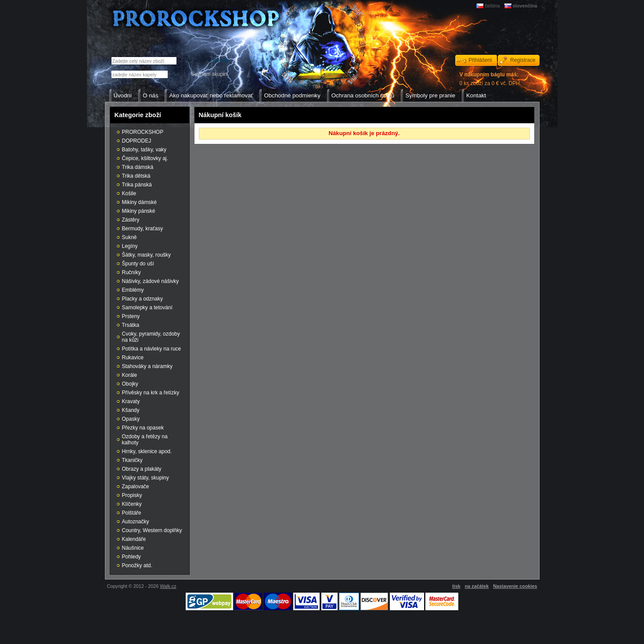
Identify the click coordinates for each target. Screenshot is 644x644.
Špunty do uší (138, 264)
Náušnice (133, 548)
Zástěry (131, 220)
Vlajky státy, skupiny (146, 478)
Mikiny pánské (139, 211)
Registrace (523, 60)
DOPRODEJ (137, 141)
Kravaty (131, 401)
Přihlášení (480, 60)
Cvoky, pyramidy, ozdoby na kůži (151, 337)
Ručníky (131, 272)
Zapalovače (136, 487)
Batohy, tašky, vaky (144, 150)
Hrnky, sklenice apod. (147, 451)
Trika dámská (138, 167)
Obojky (130, 384)
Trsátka (131, 325)
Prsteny (131, 316)
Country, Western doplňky (152, 530)
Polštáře (132, 513)
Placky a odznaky (142, 299)
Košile (129, 193)
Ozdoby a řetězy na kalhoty (145, 440)
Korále (130, 375)
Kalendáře (134, 539)
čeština (492, 6)
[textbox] (140, 74)
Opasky (131, 419)
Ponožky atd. (137, 565)
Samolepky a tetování (147, 308)
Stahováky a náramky (147, 366)
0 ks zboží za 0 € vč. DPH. (491, 79)
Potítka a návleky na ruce (152, 349)
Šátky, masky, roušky (147, 255)
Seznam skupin (209, 74)
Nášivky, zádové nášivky (151, 281)
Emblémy (133, 290)
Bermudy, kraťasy (143, 229)
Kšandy (131, 410)
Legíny (130, 246)
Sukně (130, 237)
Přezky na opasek (143, 428)
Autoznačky (136, 522)
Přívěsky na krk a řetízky (151, 393)
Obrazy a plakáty (142, 469)
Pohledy (131, 557)
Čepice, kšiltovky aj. (145, 158)
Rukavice (133, 358)
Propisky (132, 495)
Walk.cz (168, 586)
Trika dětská (136, 176)
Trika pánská (137, 185)
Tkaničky (132, 460)
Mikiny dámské (139, 202)
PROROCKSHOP (143, 132)
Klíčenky (132, 504)
